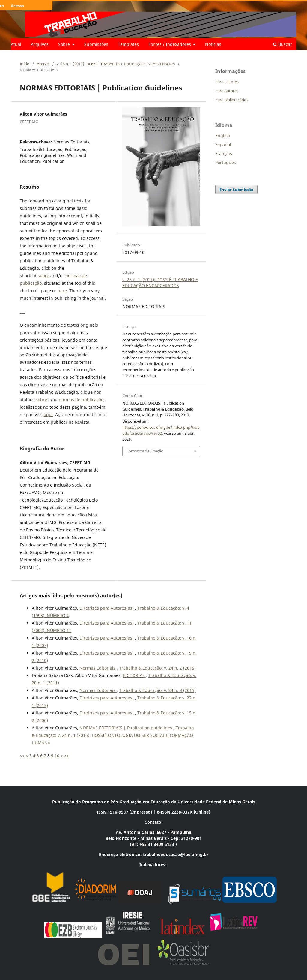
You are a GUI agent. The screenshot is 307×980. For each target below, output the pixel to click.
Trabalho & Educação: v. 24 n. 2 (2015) (157, 668)
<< (22, 756)
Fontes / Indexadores (170, 44)
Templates (128, 44)
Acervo (43, 64)
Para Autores (227, 91)
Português (226, 162)
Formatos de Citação (145, 451)
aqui (48, 415)
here (62, 291)
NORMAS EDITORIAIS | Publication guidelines (126, 728)
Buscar (283, 44)
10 (57, 756)
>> (67, 756)
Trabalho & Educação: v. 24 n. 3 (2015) (157, 690)
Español (223, 144)
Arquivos (40, 44)
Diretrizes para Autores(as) (107, 608)
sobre (43, 276)
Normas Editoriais (98, 668)
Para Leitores (227, 82)
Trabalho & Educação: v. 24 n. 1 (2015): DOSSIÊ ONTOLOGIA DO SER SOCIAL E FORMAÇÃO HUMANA (113, 735)
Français (224, 153)
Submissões (96, 44)
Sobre (65, 44)
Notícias (213, 44)
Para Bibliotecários (232, 100)
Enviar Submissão (236, 190)
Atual (16, 44)
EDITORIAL (134, 675)
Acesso (17, 6)
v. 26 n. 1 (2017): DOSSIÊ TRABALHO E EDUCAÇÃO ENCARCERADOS (116, 64)
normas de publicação (81, 400)
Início (25, 64)
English (223, 135)
